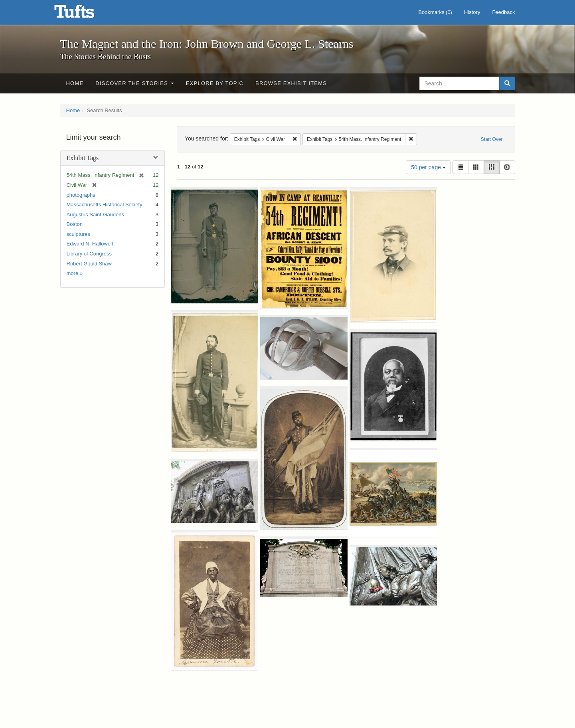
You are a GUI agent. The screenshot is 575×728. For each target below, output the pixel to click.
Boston (75, 224)
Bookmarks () (435, 12)
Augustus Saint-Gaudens (96, 215)
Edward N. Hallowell (90, 244)
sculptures (78, 234)
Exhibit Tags (83, 158)
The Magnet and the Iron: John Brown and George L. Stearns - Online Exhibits (84, 14)
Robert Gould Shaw (89, 264)
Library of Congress (89, 254)
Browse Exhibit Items (291, 83)
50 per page (428, 167)
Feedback (503, 12)
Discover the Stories (135, 83)
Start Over (492, 139)
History (472, 12)
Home (75, 83)
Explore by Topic (215, 83)
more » (75, 273)
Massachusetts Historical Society (105, 205)
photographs (81, 195)
